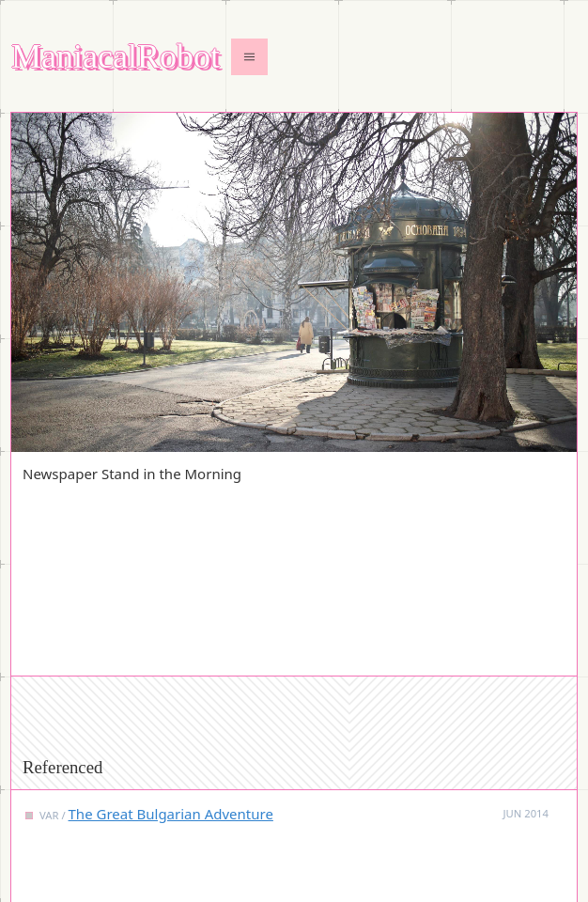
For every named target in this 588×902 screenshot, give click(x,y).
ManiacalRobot (116, 57)
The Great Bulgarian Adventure (171, 814)
